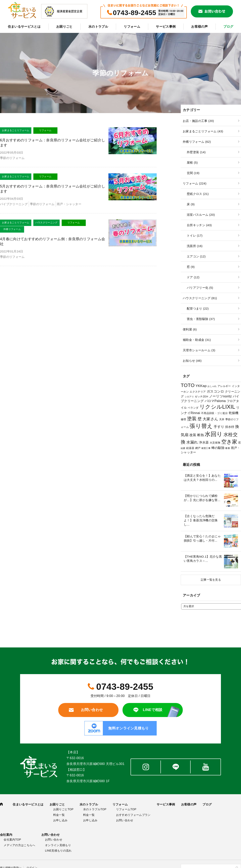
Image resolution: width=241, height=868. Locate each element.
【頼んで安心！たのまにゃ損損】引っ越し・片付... (202, 538)
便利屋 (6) (190, 329)
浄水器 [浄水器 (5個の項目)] (204, 442)
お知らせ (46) (192, 361)
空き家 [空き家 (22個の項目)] (229, 442)
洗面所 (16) (195, 246)
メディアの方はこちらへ (19, 845)
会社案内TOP (12, 840)
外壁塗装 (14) (196, 152)
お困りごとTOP (63, 809)
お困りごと (64, 27)
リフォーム (132, 27)
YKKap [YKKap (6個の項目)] (201, 386)
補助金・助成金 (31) (197, 340)
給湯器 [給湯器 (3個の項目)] (190, 448)
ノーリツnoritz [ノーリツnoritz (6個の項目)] (221, 396)
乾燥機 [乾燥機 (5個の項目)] (234, 413)
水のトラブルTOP (95, 809)
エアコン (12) (196, 256)
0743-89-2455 (135, 13)
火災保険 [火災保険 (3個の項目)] (215, 443)
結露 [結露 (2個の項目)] (183, 448)
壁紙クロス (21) (198, 194)
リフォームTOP (126, 809)
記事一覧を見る (211, 580)
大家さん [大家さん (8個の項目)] (210, 419)
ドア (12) (193, 277)
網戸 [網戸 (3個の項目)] (198, 448)
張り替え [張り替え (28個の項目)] (201, 426)
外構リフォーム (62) (197, 142)
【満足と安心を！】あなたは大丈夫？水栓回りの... (202, 478)
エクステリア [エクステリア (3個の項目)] (198, 392)
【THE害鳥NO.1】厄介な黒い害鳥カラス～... (203, 559)
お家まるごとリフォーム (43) (203, 131)
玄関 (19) (193, 173)
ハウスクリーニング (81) (200, 298)
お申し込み (60, 820)
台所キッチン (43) (199, 225)
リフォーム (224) (195, 183)
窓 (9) (191, 267)
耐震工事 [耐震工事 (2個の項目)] (206, 448)
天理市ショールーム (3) (199, 350)
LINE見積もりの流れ (58, 851)
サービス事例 (166, 27)
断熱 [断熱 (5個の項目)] (201, 435)
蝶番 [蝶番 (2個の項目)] (228, 448)
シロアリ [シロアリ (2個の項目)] (189, 397)
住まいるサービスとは (24, 27)
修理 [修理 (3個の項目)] (183, 419)
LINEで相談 (153, 710)
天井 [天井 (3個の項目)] (222, 419)
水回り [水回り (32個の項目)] (214, 434)
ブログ (228, 27)
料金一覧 (59, 815)
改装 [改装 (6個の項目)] (193, 435)
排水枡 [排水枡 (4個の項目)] (230, 427)
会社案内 (6, 835)
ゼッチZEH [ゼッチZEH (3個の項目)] (202, 397)
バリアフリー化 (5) (200, 288)
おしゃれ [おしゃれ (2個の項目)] (212, 386)
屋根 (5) (192, 163)
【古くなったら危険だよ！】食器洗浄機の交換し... (201, 520)
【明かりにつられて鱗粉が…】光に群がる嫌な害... (202, 498)
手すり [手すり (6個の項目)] (219, 427)
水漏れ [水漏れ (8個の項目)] (192, 442)
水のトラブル (98, 27)
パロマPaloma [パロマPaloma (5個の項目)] (215, 401)
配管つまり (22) (198, 308)
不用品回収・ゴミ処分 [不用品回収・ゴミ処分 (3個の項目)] (214, 413)
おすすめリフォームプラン (133, 815)
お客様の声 (199, 27)
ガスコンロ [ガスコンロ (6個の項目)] (215, 391)
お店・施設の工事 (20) (198, 121)
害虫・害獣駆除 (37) (201, 319)
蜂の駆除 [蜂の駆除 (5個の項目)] (218, 448)
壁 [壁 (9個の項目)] (200, 419)
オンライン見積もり (58, 845)
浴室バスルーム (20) (201, 215)
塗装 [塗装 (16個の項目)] (192, 419)
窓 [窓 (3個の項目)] (239, 443)
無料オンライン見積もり (129, 728)
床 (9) (191, 204)
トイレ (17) (195, 235)
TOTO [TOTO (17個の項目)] (188, 385)
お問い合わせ (215, 11)
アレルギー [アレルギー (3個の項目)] (224, 386)
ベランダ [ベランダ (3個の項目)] (193, 408)
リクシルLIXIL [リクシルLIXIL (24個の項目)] (217, 407)
